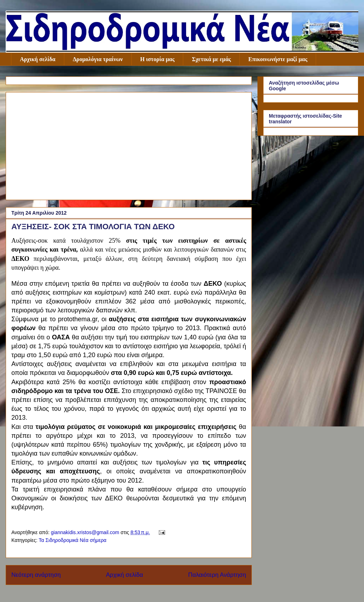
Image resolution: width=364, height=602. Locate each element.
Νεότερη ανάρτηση (36, 575)
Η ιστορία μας (157, 59)
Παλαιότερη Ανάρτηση (217, 575)
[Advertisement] (129, 145)
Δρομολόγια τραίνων (98, 59)
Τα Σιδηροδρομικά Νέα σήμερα (73, 540)
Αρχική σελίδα (38, 59)
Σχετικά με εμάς (211, 59)
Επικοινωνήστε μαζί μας (278, 59)
